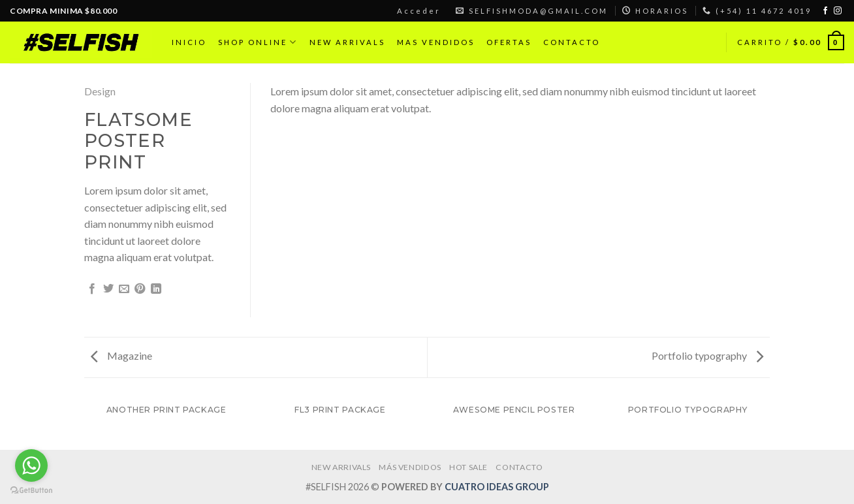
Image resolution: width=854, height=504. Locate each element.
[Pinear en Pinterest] (140, 289)
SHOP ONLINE (258, 42)
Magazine (121, 355)
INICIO (189, 42)
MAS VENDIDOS (436, 42)
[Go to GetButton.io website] (31, 491)
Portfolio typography (707, 355)
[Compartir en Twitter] (108, 289)
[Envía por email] (124, 289)
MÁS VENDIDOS (410, 467)
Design (100, 91)
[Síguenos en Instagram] (838, 11)
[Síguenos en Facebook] (825, 11)
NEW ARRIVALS (347, 42)
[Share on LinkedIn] (156, 289)
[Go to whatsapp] (31, 465)
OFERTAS (509, 42)
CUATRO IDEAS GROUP (497, 487)
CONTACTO (572, 42)
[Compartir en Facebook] (92, 289)
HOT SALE (468, 467)
